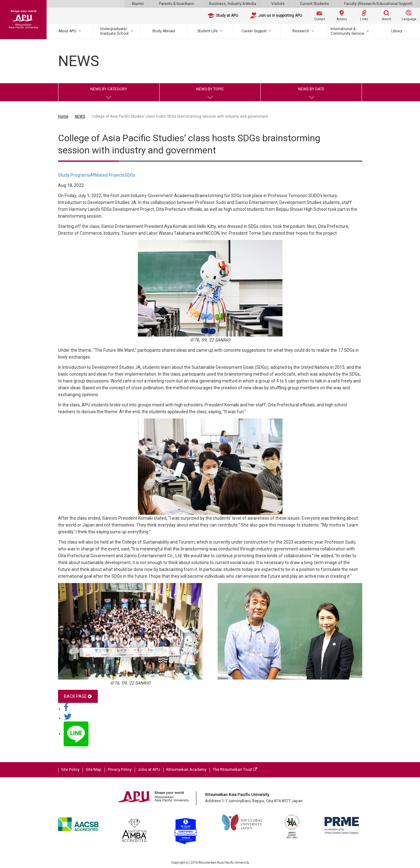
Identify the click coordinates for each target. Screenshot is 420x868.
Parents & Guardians (176, 4)
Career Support (254, 31)
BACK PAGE (78, 696)
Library (397, 31)
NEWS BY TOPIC (210, 89)
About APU (67, 31)
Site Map (94, 769)
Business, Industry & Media (233, 4)
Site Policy (70, 769)
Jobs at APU (149, 769)
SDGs (130, 175)
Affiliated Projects (107, 175)
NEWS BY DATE (311, 89)
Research (301, 31)
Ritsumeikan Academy (186, 769)
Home (63, 116)
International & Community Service (347, 31)
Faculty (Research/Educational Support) (378, 4)
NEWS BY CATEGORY (109, 89)
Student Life (207, 31)
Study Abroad (163, 31)
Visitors (278, 4)
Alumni (138, 4)
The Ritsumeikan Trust (235, 769)
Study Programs (74, 175)
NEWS (80, 116)
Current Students (314, 4)
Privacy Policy (120, 769)
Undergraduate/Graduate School (114, 31)
